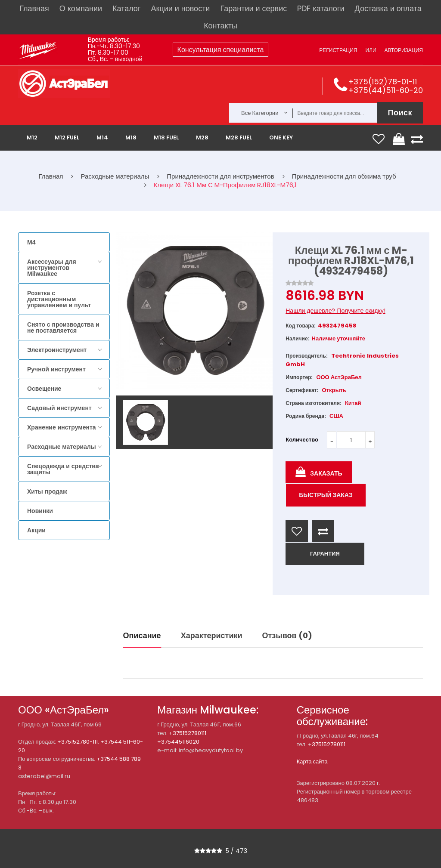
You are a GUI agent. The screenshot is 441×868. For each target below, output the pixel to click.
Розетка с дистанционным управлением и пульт (59, 299)
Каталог (126, 8)
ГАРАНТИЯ (325, 554)
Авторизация (404, 50)
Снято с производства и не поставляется (63, 327)
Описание (142, 635)
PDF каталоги (321, 8)
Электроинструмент (57, 350)
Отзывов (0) (287, 635)
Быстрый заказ (326, 495)
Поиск (400, 113)
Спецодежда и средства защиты (63, 469)
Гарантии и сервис (253, 8)
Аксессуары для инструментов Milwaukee (52, 268)
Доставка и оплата (388, 8)
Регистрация (338, 50)
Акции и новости (180, 8)
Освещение (44, 389)
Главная (34, 8)
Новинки (40, 511)
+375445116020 (178, 742)
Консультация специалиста (221, 50)
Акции (36, 530)
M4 (31, 242)
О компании (81, 8)
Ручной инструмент (56, 369)
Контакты (220, 26)
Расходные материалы (62, 447)
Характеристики (212, 635)
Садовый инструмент (59, 408)
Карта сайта (312, 761)
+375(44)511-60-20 (385, 90)
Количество (302, 440)
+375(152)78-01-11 (382, 82)
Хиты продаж (47, 491)
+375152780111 (188, 733)
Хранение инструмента (62, 427)
